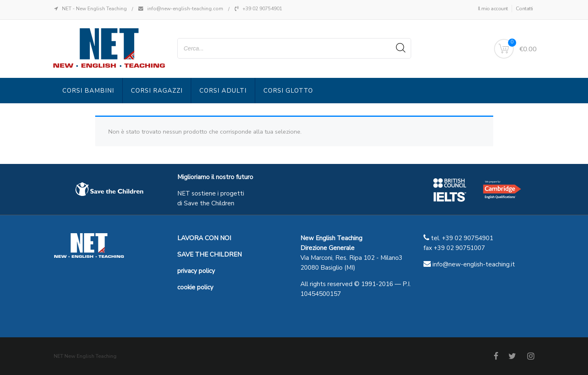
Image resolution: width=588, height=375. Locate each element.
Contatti (524, 9)
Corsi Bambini (88, 91)
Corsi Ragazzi (157, 91)
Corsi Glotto (288, 91)
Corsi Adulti (223, 91)
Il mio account (493, 9)
